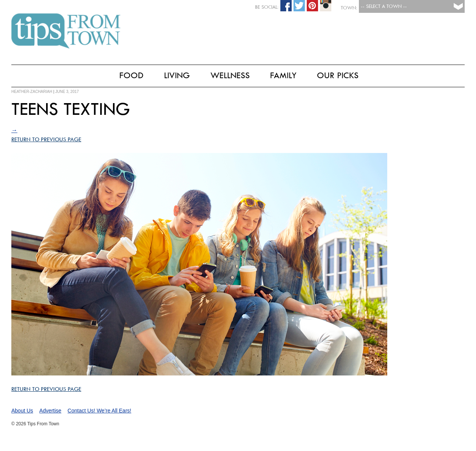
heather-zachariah (32, 92)
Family (283, 75)
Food (131, 75)
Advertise (50, 411)
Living (177, 75)
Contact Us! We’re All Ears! (100, 411)
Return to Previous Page (46, 139)
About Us (22, 411)
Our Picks (338, 75)
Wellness (230, 75)
